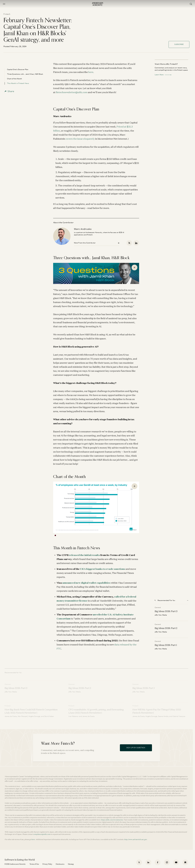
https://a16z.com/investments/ (112, 820)
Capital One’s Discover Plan (18, 69)
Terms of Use (34, 864)
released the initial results (84, 555)
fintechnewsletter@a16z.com (72, 92)
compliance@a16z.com (42, 834)
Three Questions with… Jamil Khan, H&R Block (25, 74)
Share (9, 91)
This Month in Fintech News (18, 83)
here (91, 72)
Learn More (163, 75)
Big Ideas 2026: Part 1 (166, 645)
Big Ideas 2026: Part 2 (166, 628)
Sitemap (71, 864)
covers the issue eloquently (80, 139)
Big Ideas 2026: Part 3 (166, 611)
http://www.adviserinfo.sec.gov (135, 839)
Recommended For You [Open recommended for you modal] (165, 600)
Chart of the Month (15, 79)
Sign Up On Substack (136, 748)
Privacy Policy (47, 864)
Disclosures (60, 864)
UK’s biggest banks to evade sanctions (103, 569)
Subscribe (179, 44)
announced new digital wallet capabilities (86, 583)
